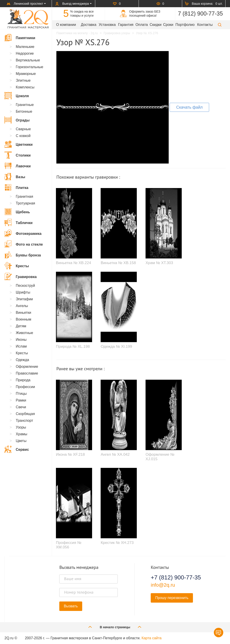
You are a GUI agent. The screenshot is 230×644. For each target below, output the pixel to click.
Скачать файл (189, 107)
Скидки (156, 25)
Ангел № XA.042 (115, 454)
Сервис (17, 449)
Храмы (21, 434)
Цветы (21, 441)
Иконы (21, 340)
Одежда (22, 360)
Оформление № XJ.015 (160, 457)
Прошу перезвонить (172, 598)
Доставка (89, 25)
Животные (24, 333)
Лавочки (18, 166)
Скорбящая (25, 414)
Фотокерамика (23, 233)
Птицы (21, 394)
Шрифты (23, 292)
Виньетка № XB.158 (118, 263)
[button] (220, 25)
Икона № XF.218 (70, 454)
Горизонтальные (29, 67)
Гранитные (25, 105)
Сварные (23, 129)
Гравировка (21, 276)
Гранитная (24, 196)
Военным (23, 319)
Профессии (25, 387)
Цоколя (17, 96)
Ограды (17, 120)
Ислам (21, 346)
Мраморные (26, 74)
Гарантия (126, 25)
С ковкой (23, 136)
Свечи (21, 407)
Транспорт (24, 421)
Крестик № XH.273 (117, 543)
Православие (27, 373)
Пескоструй (25, 286)
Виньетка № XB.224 (73, 263)
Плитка (16, 187)
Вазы (15, 177)
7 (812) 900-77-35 (200, 13)
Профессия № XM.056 (69, 545)
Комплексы (25, 87)
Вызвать (71, 606)
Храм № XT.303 (159, 263)
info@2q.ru (163, 585)
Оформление (27, 367)
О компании (66, 25)
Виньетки (23, 313)
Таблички (19, 222)
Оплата (142, 25)
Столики (18, 155)
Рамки (21, 400)
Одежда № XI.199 (116, 347)
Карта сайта (151, 638)
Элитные (23, 80)
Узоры (21, 427)
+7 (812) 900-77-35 (176, 577)
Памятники (20, 38)
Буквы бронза (23, 255)
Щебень (17, 212)
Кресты (17, 266)
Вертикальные (28, 60)
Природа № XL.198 (73, 347)
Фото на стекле (24, 244)
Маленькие (25, 47)
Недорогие (25, 53)
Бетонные (24, 111)
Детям (21, 326)
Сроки (168, 25)
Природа (23, 380)
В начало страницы (115, 627)
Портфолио (185, 25)
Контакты (205, 25)
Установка (107, 25)
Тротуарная (25, 203)
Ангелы (22, 306)
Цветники (19, 144)
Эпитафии (24, 299)
